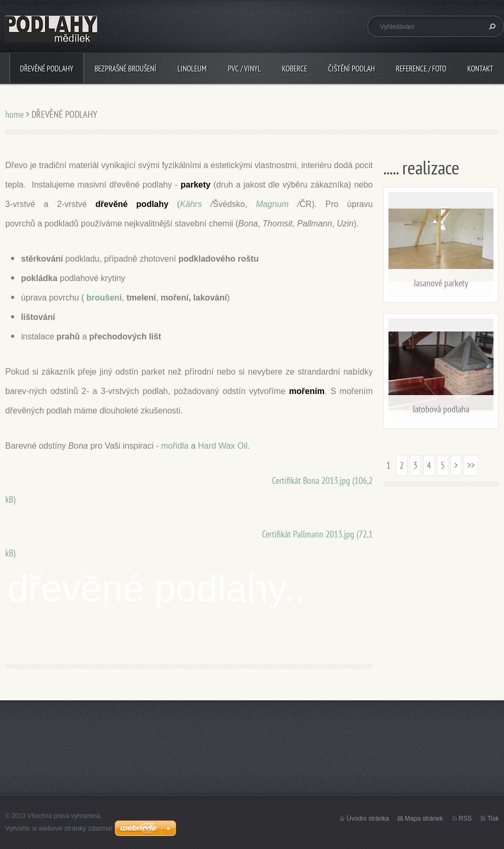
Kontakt (480, 69)
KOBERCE (295, 69)
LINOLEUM (192, 69)
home (14, 114)
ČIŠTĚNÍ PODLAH (351, 69)
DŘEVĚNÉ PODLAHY (47, 69)
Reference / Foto (421, 69)
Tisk (493, 819)
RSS (465, 819)
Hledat (491, 26)
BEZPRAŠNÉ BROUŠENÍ (125, 69)
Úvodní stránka (368, 819)
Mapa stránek (424, 819)
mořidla (175, 446)
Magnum (272, 204)
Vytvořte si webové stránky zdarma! (59, 828)
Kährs (191, 204)
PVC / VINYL (244, 69)
